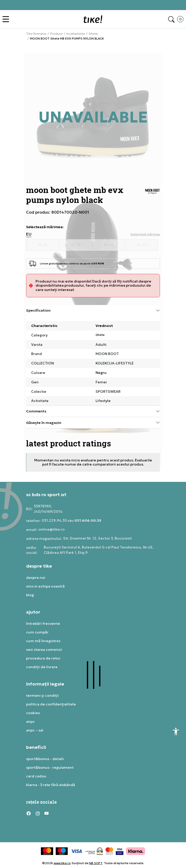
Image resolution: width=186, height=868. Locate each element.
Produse (56, 34)
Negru (101, 373)
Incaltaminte (76, 34)
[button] (7, 19)
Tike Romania (36, 34)
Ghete (93, 34)
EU (29, 234)
